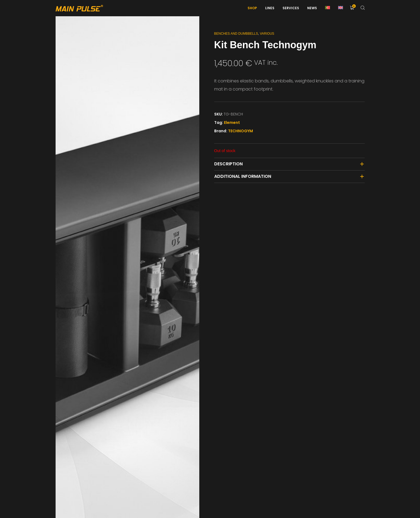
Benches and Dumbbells (236, 34)
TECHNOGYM (241, 131)
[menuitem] (328, 8)
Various (267, 34)
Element (232, 123)
